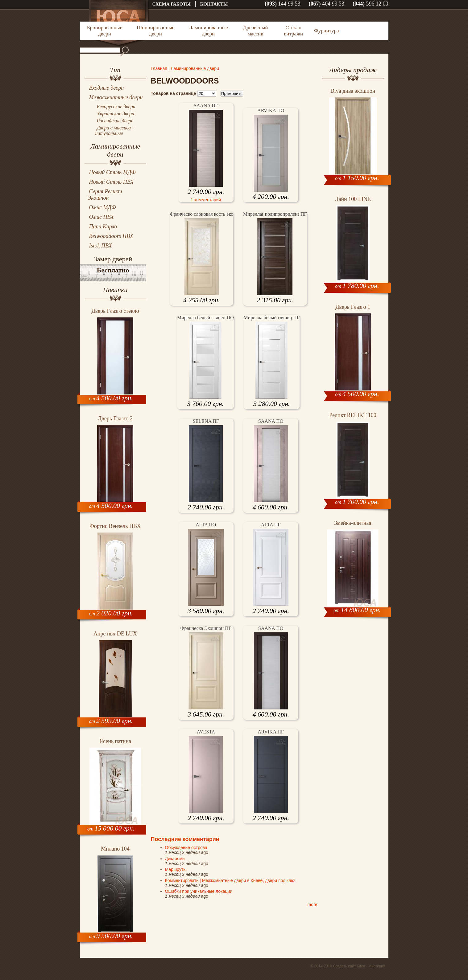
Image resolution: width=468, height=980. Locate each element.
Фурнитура (326, 31)
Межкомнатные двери (116, 97)
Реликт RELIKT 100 (353, 415)
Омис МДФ (103, 207)
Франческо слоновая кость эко (201, 214)
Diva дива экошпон (353, 91)
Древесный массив (256, 31)
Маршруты (176, 869)
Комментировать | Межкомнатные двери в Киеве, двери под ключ (231, 880)
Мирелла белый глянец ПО (205, 318)
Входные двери (107, 88)
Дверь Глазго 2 (115, 419)
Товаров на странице (174, 93)
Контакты (214, 4)
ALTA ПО (206, 525)
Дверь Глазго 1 (353, 307)
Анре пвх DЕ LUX (115, 634)
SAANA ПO (271, 421)
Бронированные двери (105, 31)
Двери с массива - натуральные (115, 131)
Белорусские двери (116, 106)
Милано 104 (115, 849)
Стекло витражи (293, 31)
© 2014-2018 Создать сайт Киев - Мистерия (348, 966)
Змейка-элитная (353, 523)
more (313, 904)
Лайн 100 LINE (353, 199)
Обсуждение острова (186, 847)
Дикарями (175, 859)
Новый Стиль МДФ (112, 172)
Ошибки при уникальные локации (199, 891)
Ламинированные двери (208, 31)
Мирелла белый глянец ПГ (272, 318)
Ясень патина (115, 741)
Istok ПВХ (101, 246)
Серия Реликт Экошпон (105, 195)
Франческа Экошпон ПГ (206, 628)
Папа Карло (103, 227)
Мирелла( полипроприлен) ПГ (275, 214)
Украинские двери (116, 114)
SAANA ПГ (206, 106)
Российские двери (115, 121)
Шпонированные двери (155, 31)
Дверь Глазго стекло (115, 311)
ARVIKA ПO (271, 110)
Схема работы (172, 4)
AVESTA (206, 732)
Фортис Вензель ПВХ (115, 526)
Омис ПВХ (102, 217)
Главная (159, 68)
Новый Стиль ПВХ (112, 182)
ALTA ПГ (271, 525)
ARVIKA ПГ (271, 732)
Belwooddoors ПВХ (111, 236)
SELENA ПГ (206, 421)
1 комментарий (206, 200)
